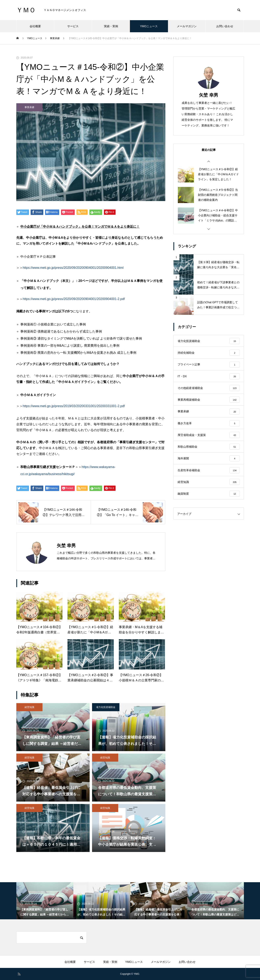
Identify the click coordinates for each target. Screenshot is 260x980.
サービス (73, 26)
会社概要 (35, 26)
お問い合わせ (225, 26)
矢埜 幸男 (208, 95)
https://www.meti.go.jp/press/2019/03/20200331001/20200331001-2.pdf (74, 406)
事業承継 (29, 107)
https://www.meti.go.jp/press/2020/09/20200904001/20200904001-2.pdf (74, 299)
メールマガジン (187, 26)
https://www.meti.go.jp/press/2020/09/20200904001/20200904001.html (73, 268)
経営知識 (29, 707)
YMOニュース (149, 26)
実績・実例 (111, 26)
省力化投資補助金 (106, 707)
